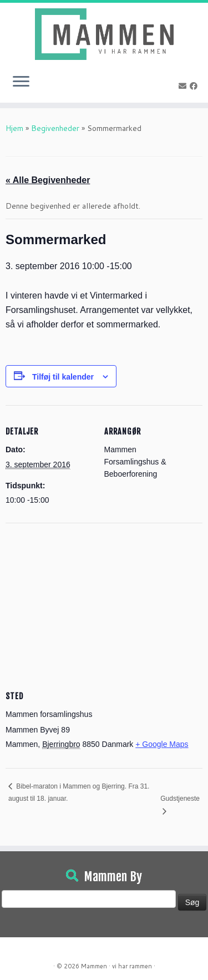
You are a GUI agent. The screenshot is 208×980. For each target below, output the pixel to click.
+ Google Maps (162, 744)
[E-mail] (184, 86)
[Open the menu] (21, 83)
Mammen (94, 966)
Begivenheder (55, 128)
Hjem (14, 128)
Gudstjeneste (180, 799)
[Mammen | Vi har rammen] (104, 34)
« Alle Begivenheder (48, 180)
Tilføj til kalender (63, 377)
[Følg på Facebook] (195, 86)
